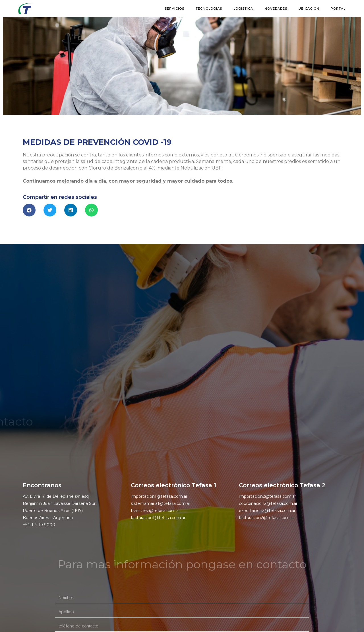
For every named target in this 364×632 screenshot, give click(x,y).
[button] (29, 210)
